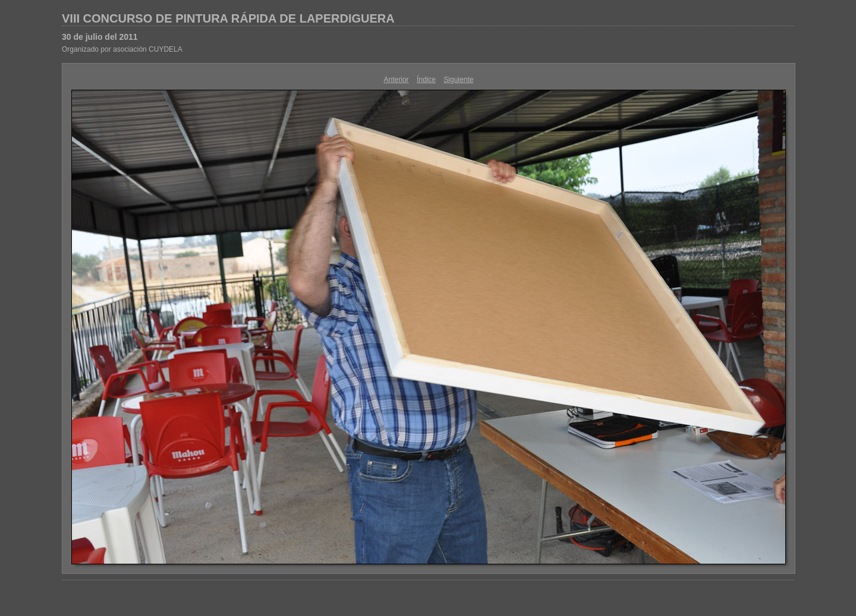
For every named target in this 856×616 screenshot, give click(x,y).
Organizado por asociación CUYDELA (122, 49)
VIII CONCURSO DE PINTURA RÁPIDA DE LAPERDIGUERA (228, 18)
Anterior (396, 80)
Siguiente (458, 80)
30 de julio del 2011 (100, 37)
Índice (426, 80)
